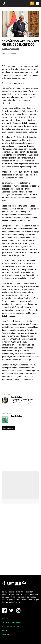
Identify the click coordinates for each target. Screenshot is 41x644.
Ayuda (4, 630)
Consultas (6, 634)
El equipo (6, 618)
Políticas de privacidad (10, 626)
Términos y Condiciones (11, 622)
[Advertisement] (21, 450)
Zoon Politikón (6, 48)
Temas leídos (8, 428)
